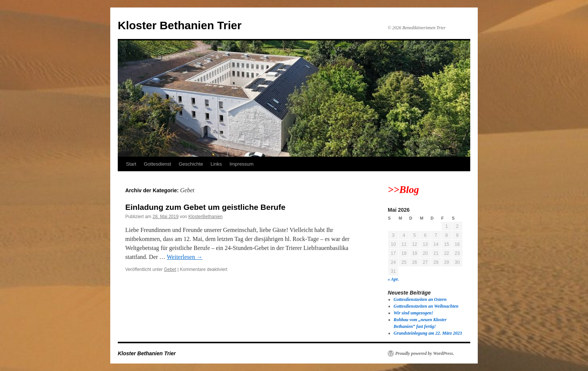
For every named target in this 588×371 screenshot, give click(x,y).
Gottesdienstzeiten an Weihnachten (426, 306)
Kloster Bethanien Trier (180, 25)
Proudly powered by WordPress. (425, 353)
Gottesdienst (157, 164)
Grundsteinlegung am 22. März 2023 (428, 333)
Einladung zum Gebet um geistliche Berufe (205, 207)
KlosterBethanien (205, 217)
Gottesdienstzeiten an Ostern (420, 299)
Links (216, 164)
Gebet (170, 269)
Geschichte (191, 164)
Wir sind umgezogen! (414, 313)
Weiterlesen (185, 257)
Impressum (241, 164)
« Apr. (393, 279)
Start (131, 164)
